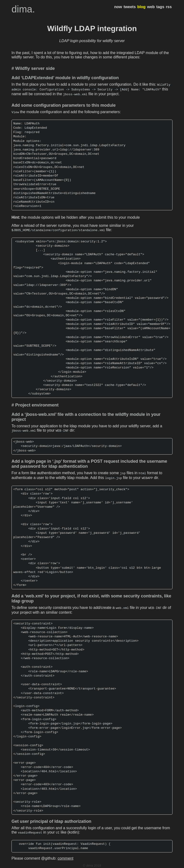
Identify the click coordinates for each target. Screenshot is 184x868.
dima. (23, 9)
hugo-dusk (96, 864)
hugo (84, 864)
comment (65, 854)
